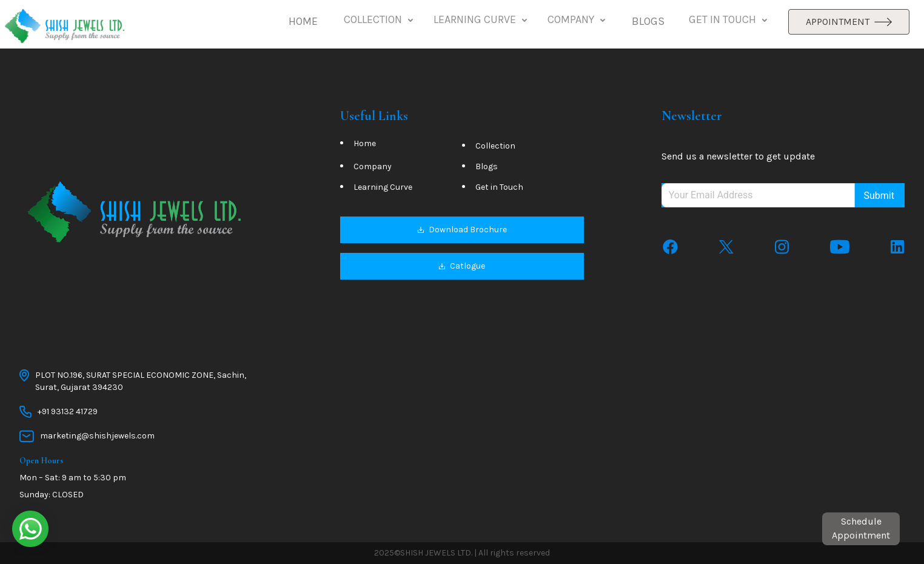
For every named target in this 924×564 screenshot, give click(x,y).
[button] (303, 22)
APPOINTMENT (849, 22)
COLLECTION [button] (380, 20)
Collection (495, 146)
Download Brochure (462, 230)
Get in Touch (499, 187)
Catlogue (462, 266)
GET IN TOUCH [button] (729, 20)
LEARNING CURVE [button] (481, 20)
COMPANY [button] (577, 20)
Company (373, 166)
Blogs (487, 166)
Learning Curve (383, 187)
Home (365, 143)
